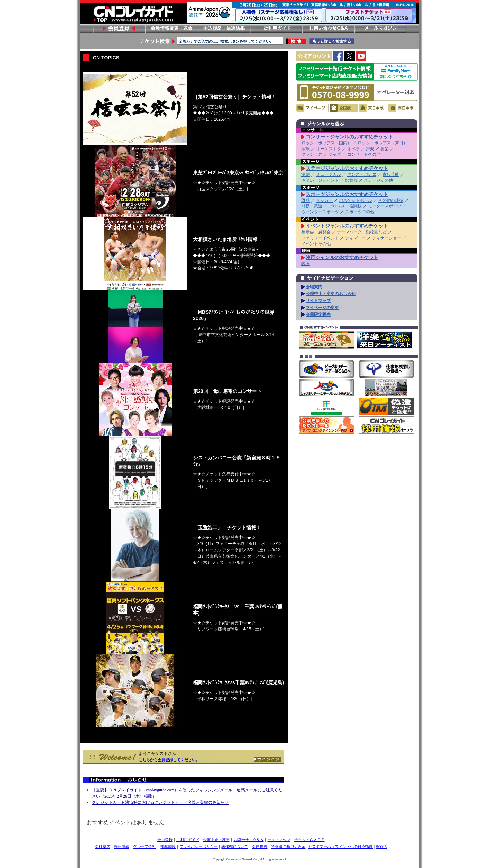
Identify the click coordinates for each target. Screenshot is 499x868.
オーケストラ (329, 149)
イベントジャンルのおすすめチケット (347, 226)
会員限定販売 (318, 315)
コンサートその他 (364, 154)
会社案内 (103, 846)
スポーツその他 (360, 212)
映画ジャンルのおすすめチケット (342, 257)
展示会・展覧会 (316, 232)
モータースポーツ (385, 206)
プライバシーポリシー (199, 846)
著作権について (235, 846)
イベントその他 (316, 244)
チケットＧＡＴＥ (309, 840)
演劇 (306, 174)
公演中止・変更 (216, 840)
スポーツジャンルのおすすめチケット (347, 194)
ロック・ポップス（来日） (383, 143)
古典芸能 (391, 174)
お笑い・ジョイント (320, 180)
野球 (306, 200)
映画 (306, 264)
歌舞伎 (351, 180)
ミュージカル (329, 174)
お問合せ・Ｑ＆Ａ (249, 840)
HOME (381, 846)
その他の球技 (391, 200)
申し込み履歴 (224, 29)
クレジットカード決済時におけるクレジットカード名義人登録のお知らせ (160, 802)
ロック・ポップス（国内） (326, 143)
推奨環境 (168, 846)
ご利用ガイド (276, 29)
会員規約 (260, 846)
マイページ (312, 108)
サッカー (324, 200)
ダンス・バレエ (362, 174)
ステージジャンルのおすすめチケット (347, 168)
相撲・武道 (312, 206)
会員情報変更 (171, 29)
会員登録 (119, 29)
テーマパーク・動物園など (362, 232)
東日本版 (373, 108)
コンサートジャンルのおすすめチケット (349, 137)
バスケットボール (356, 200)
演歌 (306, 149)
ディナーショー (387, 238)
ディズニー (356, 238)
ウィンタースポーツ (320, 212)
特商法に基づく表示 (288, 846)
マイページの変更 (322, 308)
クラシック (312, 154)
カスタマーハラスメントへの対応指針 (340, 846)
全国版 (344, 108)
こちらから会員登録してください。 (169, 760)
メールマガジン (380, 29)
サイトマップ (318, 301)
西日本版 (403, 108)
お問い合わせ (328, 29)
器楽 (385, 149)
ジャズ (335, 154)
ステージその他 (378, 180)
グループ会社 (145, 846)
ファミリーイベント (320, 238)
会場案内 (314, 287)
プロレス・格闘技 (345, 206)
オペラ (353, 149)
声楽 (370, 149)
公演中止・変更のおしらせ (331, 294)
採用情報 (122, 846)
